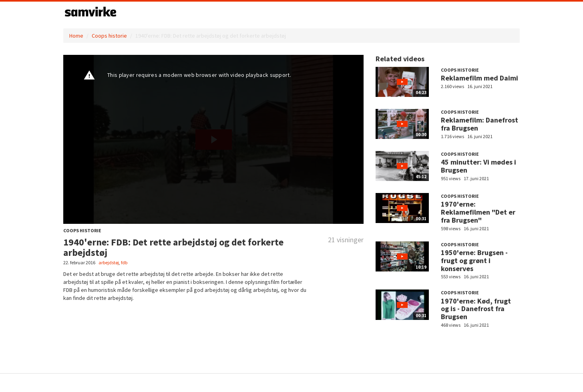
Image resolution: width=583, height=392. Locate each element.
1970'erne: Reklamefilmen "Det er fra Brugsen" (478, 212)
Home (76, 36)
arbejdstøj (109, 262)
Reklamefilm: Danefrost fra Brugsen (479, 124)
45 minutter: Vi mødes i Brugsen (478, 166)
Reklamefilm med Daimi (479, 78)
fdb (124, 262)
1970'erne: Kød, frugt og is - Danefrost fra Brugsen (476, 309)
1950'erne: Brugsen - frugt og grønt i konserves (474, 260)
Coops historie (109, 36)
